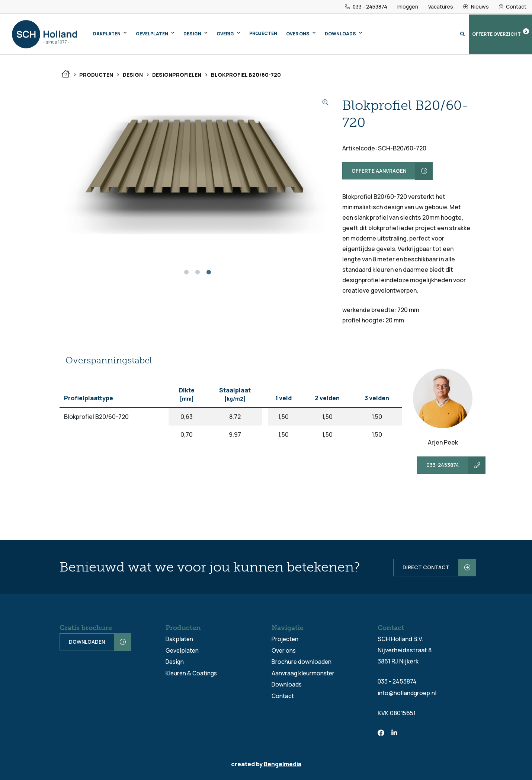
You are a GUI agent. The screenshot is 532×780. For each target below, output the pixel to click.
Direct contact (422, 567)
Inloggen (407, 7)
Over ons (298, 34)
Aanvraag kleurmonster (304, 672)
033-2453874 (443, 466)
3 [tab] (209, 275)
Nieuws (476, 7)
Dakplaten (107, 34)
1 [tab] (186, 275)
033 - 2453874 (365, 7)
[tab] (109, 361)
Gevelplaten (152, 34)
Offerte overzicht (501, 33)
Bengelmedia (283, 764)
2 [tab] (198, 275)
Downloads (340, 34)
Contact (513, 7)
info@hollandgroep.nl (407, 692)
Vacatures (440, 7)
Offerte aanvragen (379, 171)
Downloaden (87, 642)
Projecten (263, 34)
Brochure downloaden (302, 661)
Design (192, 34)
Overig (225, 34)
